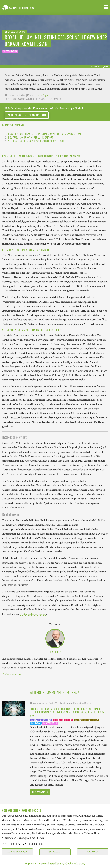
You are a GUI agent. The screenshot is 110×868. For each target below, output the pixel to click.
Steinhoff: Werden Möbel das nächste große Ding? (36, 141)
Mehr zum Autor (12, 674)
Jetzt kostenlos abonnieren (27, 115)
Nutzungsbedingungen (33, 614)
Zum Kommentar (40, 792)
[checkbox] (3, 844)
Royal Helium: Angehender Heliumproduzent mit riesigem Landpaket (45, 134)
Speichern (55, 852)
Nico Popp (43, 95)
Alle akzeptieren (17, 852)
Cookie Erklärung (75, 863)
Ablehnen (93, 852)
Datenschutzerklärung (51, 863)
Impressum (31, 863)
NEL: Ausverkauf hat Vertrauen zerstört (31, 138)
